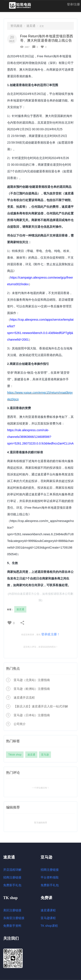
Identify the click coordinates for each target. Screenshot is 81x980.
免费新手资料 (12, 926)
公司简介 (20, 724)
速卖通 (31, 26)
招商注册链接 (12, 877)
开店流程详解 (12, 870)
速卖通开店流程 (24, 698)
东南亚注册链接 (14, 918)
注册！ (55, 634)
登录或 (46, 634)
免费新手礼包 (12, 885)
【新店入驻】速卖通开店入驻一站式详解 (41, 706)
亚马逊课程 (48, 918)
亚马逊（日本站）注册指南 (32, 715)
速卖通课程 (48, 910)
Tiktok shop (15, 755)
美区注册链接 (12, 910)
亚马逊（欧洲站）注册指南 (32, 689)
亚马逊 (45, 755)
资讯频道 (16, 26)
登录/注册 (73, 4)
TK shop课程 (49, 926)
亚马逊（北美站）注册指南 (32, 680)
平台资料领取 (50, 877)
